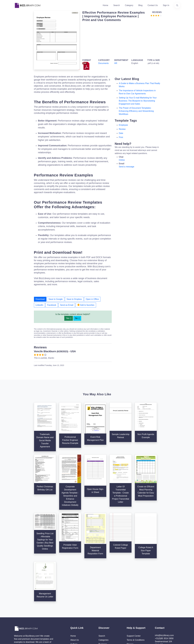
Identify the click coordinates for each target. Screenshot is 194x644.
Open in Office (92, 299)
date (121, 133)
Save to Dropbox (74, 299)
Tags (101, 606)
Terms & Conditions (136, 594)
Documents (104, 63)
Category (129, 5)
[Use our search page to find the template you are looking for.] (177, 5)
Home (105, 5)
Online (122, 160)
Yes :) (69, 318)
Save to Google (56, 299)
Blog (140, 5)
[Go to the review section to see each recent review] (156, 15)
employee (123, 125)
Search (117, 5)
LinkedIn (40, 305)
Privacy (130, 598)
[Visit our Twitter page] (17, 616)
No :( (77, 318)
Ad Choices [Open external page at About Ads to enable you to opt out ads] (132, 602)
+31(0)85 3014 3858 (164, 592)
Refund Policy (133, 614)
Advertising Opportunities (82, 606)
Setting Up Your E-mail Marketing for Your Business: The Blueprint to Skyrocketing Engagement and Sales (138, 101)
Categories (104, 594)
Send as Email (67, 305)
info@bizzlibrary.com (164, 589)
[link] (17, 616)
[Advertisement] (121, 40)
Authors (74, 598)
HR (116, 63)
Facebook (52, 305)
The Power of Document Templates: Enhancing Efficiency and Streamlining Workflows (136, 111)
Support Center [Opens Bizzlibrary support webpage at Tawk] (134, 590)
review (122, 129)
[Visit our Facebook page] (24, 616)
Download (40, 299)
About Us (75, 594)
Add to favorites (86, 305)
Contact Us (153, 5)
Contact (74, 602)
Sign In (166, 5)
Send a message (127, 167)
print (121, 137)
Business (103, 598)
